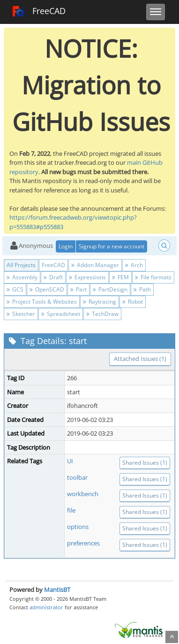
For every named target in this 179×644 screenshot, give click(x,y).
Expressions (87, 277)
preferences (83, 543)
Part (78, 289)
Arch (134, 265)
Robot (133, 302)
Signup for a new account (112, 246)
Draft (53, 277)
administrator (46, 607)
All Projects (21, 265)
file (71, 510)
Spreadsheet (61, 314)
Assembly (22, 277)
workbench (83, 494)
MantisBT (57, 590)
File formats (153, 277)
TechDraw (102, 314)
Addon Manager (95, 265)
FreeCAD (39, 12)
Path (142, 289)
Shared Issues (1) (145, 463)
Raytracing (100, 302)
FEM (120, 277)
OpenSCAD (47, 289)
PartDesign (110, 289)
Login (66, 246)
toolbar (77, 477)
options (78, 527)
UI (70, 461)
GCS (15, 289)
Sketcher (21, 314)
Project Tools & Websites (42, 302)
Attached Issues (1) (140, 359)
